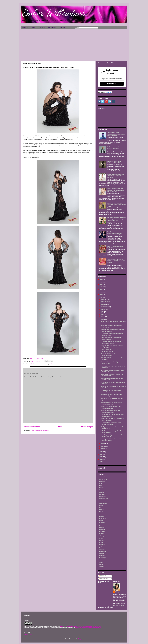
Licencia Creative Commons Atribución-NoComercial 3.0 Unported (80, 626)
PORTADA (25, 28)
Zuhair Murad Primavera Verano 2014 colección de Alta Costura (117, 205)
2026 (101, 279)
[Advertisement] (74, 44)
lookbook (102, 529)
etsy (32, 358)
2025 (101, 282)
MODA (34, 28)
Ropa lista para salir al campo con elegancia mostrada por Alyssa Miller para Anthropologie (117, 220)
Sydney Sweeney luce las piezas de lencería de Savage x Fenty (116, 261)
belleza (101, 488)
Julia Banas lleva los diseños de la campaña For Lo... (111, 403)
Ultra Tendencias (38, 358)
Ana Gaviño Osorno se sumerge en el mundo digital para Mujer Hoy (116, 134)
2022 (101, 290)
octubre (104, 304)
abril (103, 319)
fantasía (102, 516)
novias (101, 542)
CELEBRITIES (52, 28)
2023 (101, 287)
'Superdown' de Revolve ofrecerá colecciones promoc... (111, 391)
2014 (101, 459)
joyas (101, 525)
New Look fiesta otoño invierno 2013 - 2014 (114, 162)
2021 (101, 292)
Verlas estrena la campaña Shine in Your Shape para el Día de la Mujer (116, 190)
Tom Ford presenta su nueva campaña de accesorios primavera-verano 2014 (116, 233)
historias (102, 523)
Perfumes (102, 549)
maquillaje (102, 534)
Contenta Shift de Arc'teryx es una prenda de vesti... (111, 355)
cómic (101, 505)
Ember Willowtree (53, 13)
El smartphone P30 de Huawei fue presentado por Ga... (111, 342)
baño (101, 486)
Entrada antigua (86, 427)
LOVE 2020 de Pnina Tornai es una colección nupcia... (111, 351)
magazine (102, 532)
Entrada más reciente (31, 427)
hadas (101, 521)
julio (103, 312)
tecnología (103, 558)
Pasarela (102, 545)
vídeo (101, 564)
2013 (101, 462)
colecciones (103, 503)
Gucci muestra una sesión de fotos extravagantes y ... (112, 338)
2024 (101, 284)
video (101, 562)
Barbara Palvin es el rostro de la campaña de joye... (111, 411)
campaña (102, 494)
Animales (102, 481)
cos (100, 507)
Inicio (60, 427)
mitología (102, 536)
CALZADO (42, 28)
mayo (103, 317)
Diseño (31, 364)
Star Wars (102, 556)
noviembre (105, 302)
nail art (101, 540)
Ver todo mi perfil (118, 606)
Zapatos (102, 566)
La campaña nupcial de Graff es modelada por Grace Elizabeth (116, 176)
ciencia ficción (104, 499)
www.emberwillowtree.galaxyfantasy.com (88, 628)
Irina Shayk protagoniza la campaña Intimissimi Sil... (112, 436)
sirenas (102, 553)
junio (103, 314)
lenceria (36, 364)
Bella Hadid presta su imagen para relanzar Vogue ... (111, 395)
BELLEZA (62, 28)
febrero (104, 446)
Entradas (102, 576)
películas (102, 547)
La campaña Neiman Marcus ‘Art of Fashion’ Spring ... (112, 440)
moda (40, 364)
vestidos (51, 364)
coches (102, 501)
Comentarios (104, 579)
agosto (103, 309)
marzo (103, 444)
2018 (101, 452)
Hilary (117, 592)
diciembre (104, 299)
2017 (101, 454)
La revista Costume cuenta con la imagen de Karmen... (111, 424)
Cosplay (102, 510)
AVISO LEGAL (28, 634)
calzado (102, 492)
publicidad (45, 364)
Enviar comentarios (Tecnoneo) (40, 431)
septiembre (105, 307)
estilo (101, 514)
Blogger (80, 639)
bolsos (101, 490)
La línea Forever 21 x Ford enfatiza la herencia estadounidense (115, 148)
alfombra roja (103, 479)
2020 (101, 294)
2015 (101, 457)
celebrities (102, 496)
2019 (101, 297)
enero (103, 449)
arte (101, 483)
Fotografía (102, 518)
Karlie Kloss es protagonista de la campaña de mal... (111, 407)
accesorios (103, 477)
